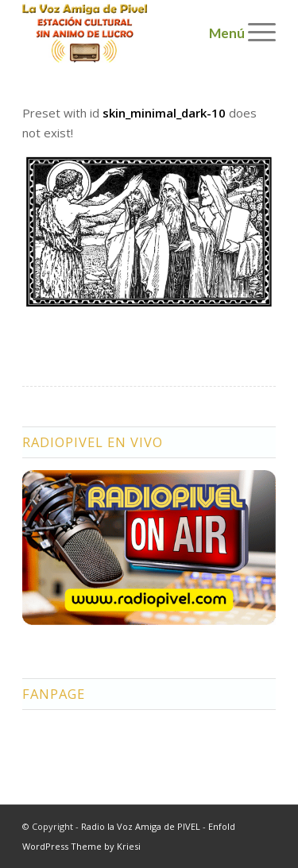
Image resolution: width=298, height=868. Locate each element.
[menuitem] (254, 32)
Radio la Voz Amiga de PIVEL (141, 826)
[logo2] (124, 32)
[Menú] (254, 32)
